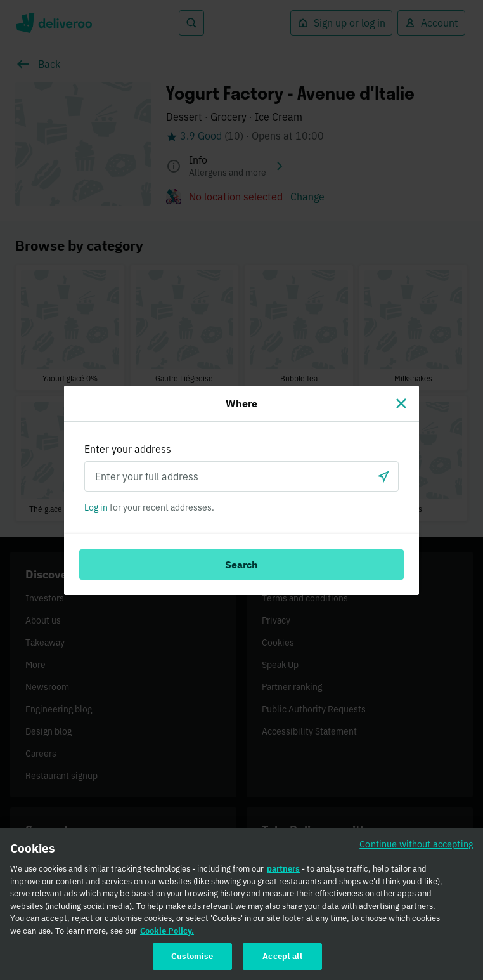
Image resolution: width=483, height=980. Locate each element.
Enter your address (128, 449)
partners (283, 873)
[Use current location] (383, 476)
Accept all (282, 961)
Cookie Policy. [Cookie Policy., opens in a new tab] (167, 935)
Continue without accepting (416, 848)
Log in (96, 507)
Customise (192, 961)
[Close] (401, 403)
